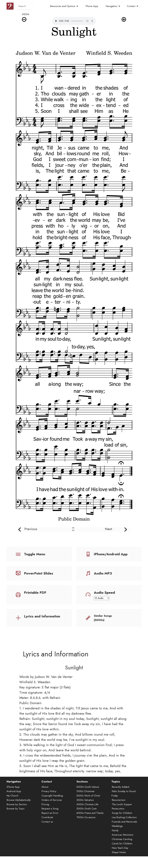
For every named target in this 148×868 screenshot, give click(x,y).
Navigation (111, 6)
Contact (131, 6)
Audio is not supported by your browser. (74, 21)
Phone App (92, 6)
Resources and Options (63, 6)
